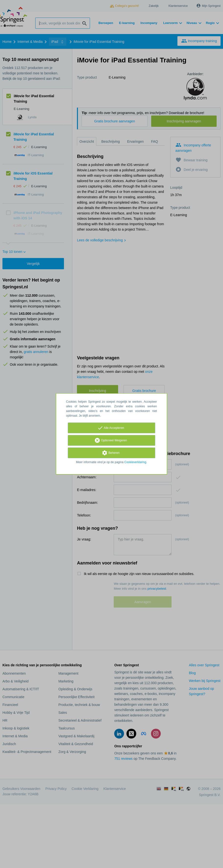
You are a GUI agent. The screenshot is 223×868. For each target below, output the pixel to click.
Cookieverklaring (135, 462)
